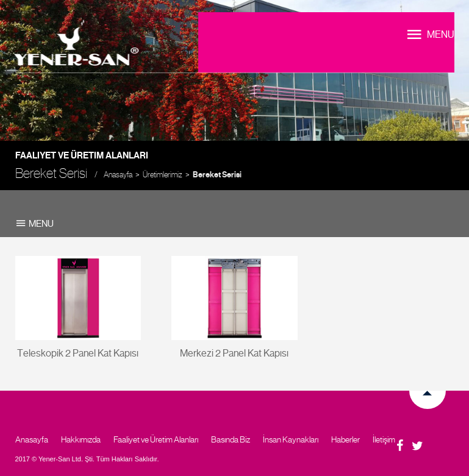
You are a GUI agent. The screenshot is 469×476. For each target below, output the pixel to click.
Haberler (345, 439)
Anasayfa (118, 175)
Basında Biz (231, 439)
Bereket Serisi (217, 175)
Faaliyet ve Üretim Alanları (156, 439)
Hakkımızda (81, 439)
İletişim (384, 439)
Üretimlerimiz (163, 175)
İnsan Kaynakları (291, 439)
